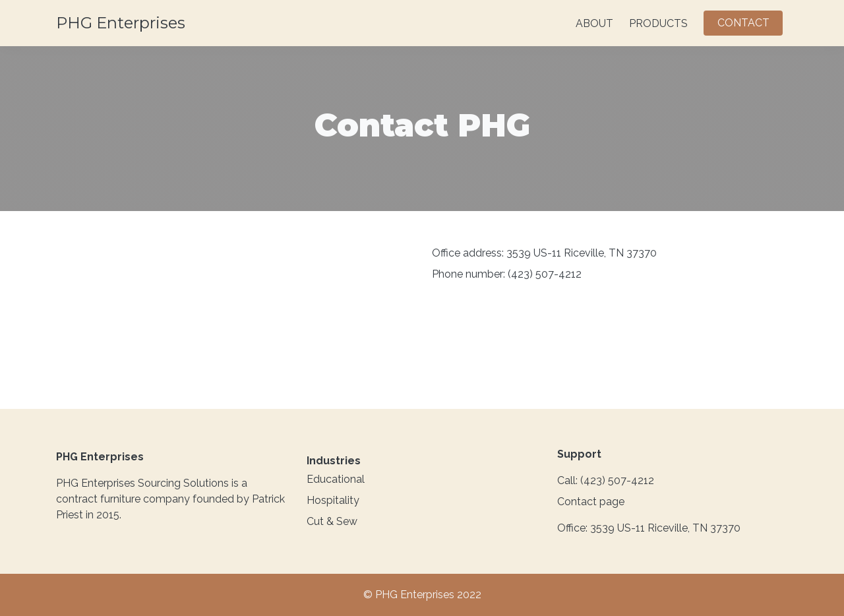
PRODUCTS (658, 23)
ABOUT (594, 23)
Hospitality (333, 500)
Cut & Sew (332, 521)
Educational (336, 479)
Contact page (591, 502)
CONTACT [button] (743, 23)
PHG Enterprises (121, 23)
